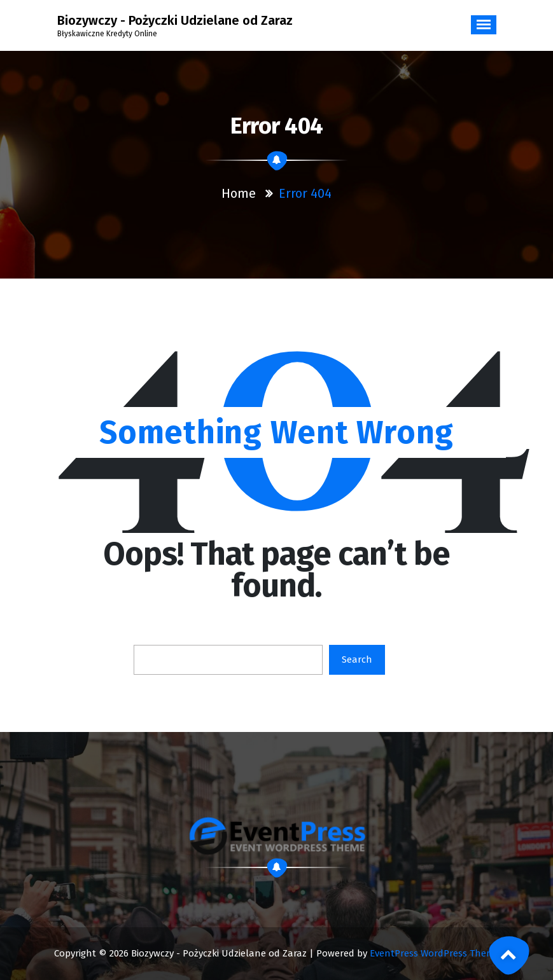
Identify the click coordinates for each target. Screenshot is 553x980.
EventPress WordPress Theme (435, 953)
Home (239, 193)
